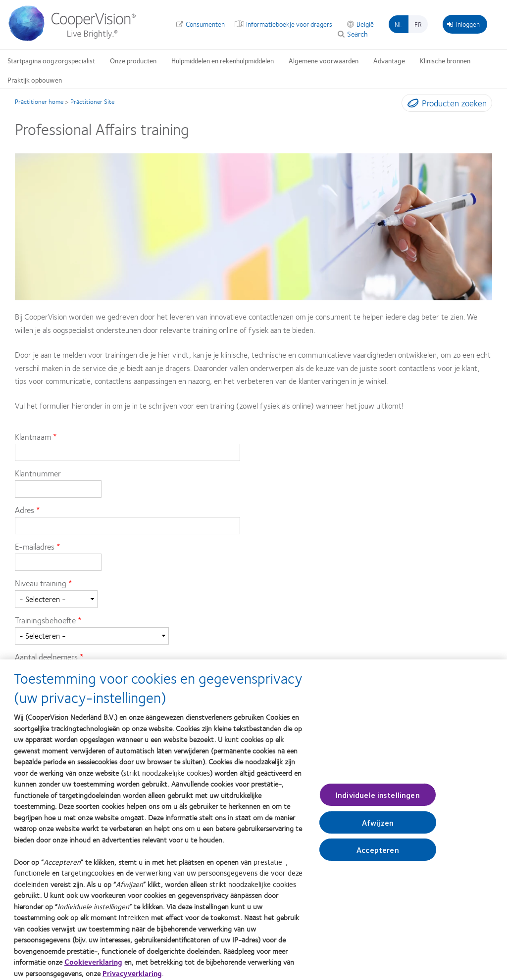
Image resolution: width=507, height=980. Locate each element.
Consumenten (205, 24)
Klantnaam (34, 436)
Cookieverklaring (93, 967)
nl (399, 24)
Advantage (389, 60)
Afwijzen (378, 827)
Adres (25, 510)
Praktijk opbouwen (35, 80)
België (365, 24)
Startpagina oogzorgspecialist (51, 60)
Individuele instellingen (378, 799)
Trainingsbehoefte (45, 620)
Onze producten (133, 60)
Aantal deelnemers (46, 656)
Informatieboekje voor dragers (289, 24)
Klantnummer (38, 473)
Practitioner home (39, 101)
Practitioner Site (92, 101)
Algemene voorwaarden (324, 60)
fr (418, 24)
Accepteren (378, 854)
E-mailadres (35, 546)
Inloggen (463, 24)
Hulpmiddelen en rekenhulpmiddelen (223, 60)
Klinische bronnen (445, 60)
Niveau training (41, 583)
